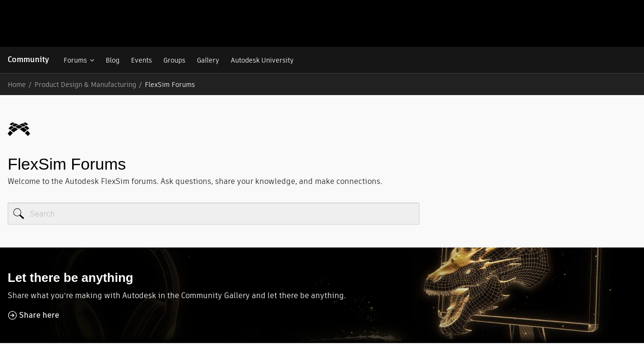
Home (17, 85)
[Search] (214, 167)
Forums (75, 60)
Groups (174, 60)
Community (28, 59)
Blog (112, 60)
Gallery (208, 60)
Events (141, 60)
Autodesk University (262, 60)
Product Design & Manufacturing (85, 85)
